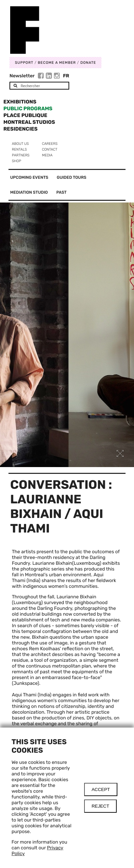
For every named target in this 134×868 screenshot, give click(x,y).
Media (47, 155)
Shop (16, 161)
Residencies (21, 129)
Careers (50, 144)
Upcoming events (29, 177)
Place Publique (25, 115)
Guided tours (71, 177)
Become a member (57, 63)
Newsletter (22, 76)
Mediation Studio (29, 192)
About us (20, 144)
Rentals (19, 149)
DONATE (88, 63)
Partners (21, 155)
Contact (50, 149)
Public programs (28, 109)
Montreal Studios (29, 122)
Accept (101, 789)
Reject (100, 806)
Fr (66, 76)
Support (24, 63)
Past (61, 192)
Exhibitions (20, 102)
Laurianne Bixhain (52, 563)
